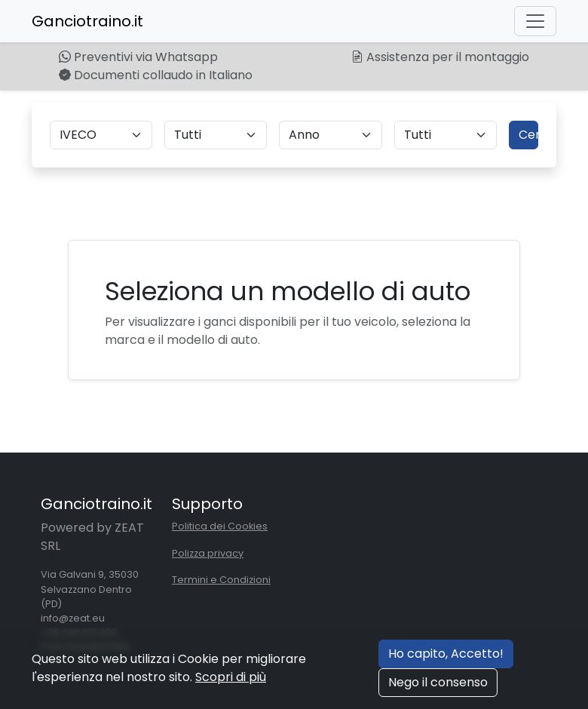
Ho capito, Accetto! (446, 654)
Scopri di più (231, 677)
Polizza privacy (208, 553)
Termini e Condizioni (221, 580)
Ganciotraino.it (87, 21)
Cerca (528, 135)
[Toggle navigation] (535, 21)
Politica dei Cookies (220, 526)
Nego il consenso (438, 682)
